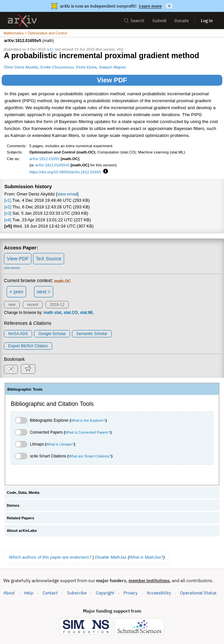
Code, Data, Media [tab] (23, 493)
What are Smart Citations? (90, 456)
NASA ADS (18, 334)
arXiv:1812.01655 (45, 159)
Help (29, 593)
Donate (182, 21)
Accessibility (159, 593)
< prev (17, 292)
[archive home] (22, 21)
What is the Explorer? (88, 420)
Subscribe (77, 593)
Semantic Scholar (92, 334)
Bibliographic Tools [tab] (25, 389)
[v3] (8, 213)
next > (43, 292)
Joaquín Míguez (112, 67)
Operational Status (198, 593)
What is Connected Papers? (88, 432)
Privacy (131, 593)
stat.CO (71, 313)
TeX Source (49, 258)
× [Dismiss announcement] (169, 6)
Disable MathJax (111, 557)
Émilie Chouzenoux (57, 67)
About (9, 593)
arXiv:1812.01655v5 (52, 165)
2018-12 (57, 305)
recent (33, 305)
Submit (159, 21)
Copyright (105, 593)
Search (134, 21)
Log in (207, 21)
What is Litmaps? (60, 444)
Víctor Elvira (86, 67)
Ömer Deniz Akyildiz (21, 67)
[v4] (8, 220)
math (48, 313)
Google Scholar (52, 334)
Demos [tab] (13, 505)
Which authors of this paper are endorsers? (50, 557)
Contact (50, 593)
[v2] (8, 207)
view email (67, 194)
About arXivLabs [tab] (22, 531)
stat (58, 313)
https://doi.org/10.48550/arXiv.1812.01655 (65, 172)
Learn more (150, 6)
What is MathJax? (146, 557)
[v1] (8, 200)
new (12, 305)
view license (12, 268)
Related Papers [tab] (20, 518)
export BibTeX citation (28, 346)
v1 (50, 49)
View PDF (112, 80)
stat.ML (87, 313)
